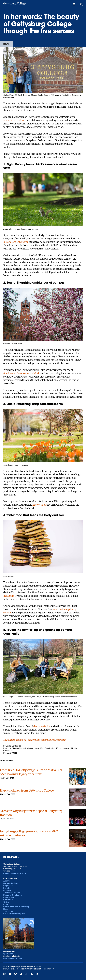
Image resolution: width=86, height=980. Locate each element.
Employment (9, 897)
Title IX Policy (49, 969)
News (6, 44)
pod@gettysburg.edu (13, 958)
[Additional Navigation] (74, 4)
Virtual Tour (8, 911)
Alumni (6, 881)
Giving (6, 902)
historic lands (40, 505)
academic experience (15, 120)
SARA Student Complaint (14, 914)
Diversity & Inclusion (12, 895)
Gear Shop (8, 900)
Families (7, 890)
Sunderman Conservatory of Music (22, 373)
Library (6, 904)
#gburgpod (8, 954)
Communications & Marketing (16, 907)
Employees (8, 886)
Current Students (11, 883)
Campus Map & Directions (15, 873)
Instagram (9, 596)
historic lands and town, (16, 242)
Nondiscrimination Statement (29, 969)
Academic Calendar (12, 893)
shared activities (42, 726)
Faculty (7, 888)
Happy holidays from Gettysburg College (27, 790)
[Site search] (81, 4)
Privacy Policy (9, 969)
